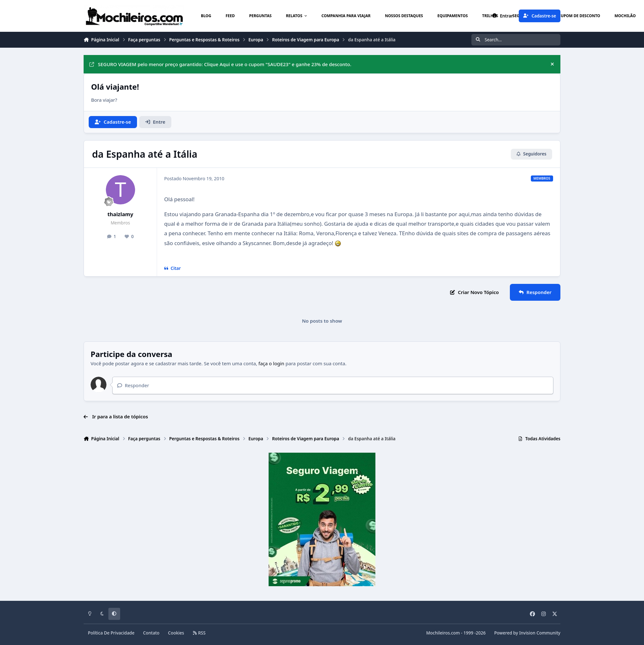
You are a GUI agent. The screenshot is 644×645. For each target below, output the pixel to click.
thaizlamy (120, 214)
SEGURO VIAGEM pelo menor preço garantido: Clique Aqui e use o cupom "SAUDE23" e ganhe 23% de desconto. (220, 64)
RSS (199, 633)
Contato (151, 633)
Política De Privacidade (111, 633)
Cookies (176, 633)
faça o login (271, 363)
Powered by (527, 633)
